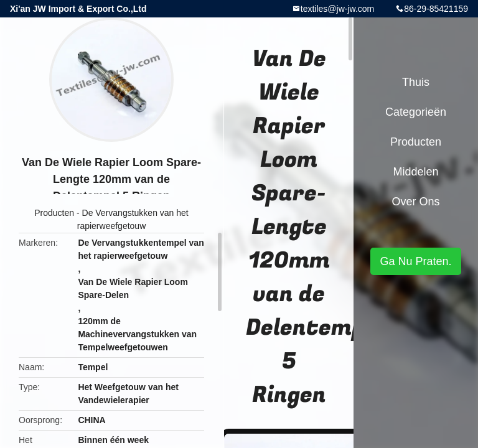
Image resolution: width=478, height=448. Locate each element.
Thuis (416, 82)
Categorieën (416, 112)
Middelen (415, 172)
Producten (54, 213)
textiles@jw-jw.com (337, 9)
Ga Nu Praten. (415, 261)
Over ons (415, 202)
